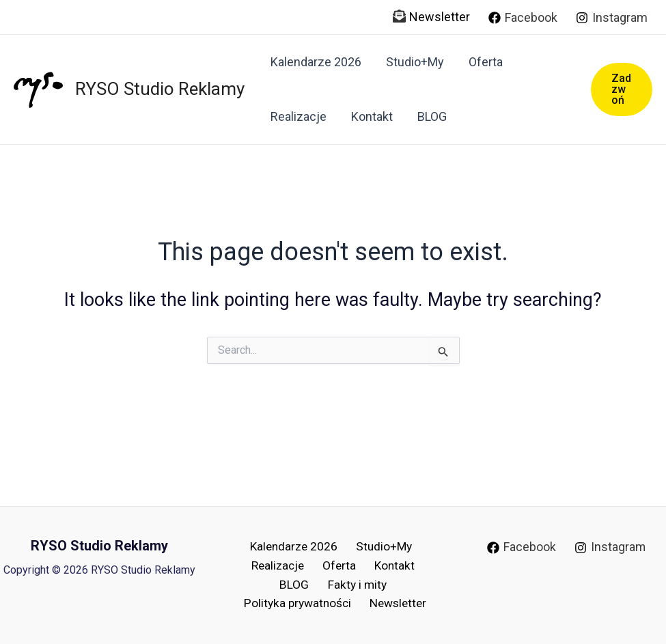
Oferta (486, 62)
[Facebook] (523, 18)
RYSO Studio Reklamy (160, 89)
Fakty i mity (353, 583)
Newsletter (440, 17)
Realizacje (299, 116)
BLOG (432, 116)
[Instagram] (612, 18)
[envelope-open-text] (399, 16)
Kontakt (372, 116)
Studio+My (415, 62)
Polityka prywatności (300, 603)
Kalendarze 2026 (316, 62)
